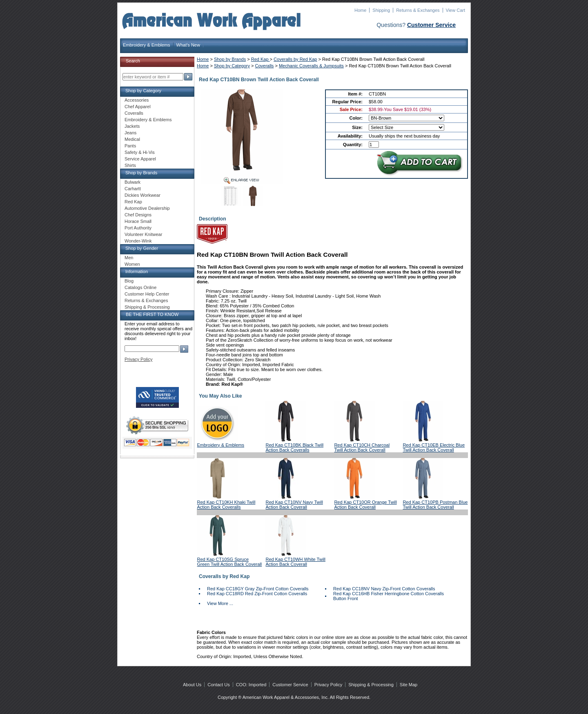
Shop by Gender (142, 248)
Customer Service (431, 25)
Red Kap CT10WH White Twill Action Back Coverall (295, 562)
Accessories (137, 100)
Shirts (130, 165)
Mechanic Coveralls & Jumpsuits (311, 66)
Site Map (409, 685)
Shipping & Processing (147, 307)
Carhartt (133, 189)
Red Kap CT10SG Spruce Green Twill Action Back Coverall (230, 562)
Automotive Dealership (147, 208)
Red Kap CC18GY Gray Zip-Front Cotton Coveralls (258, 589)
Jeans (130, 133)
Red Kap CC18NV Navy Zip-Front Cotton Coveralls (384, 589)
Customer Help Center (147, 294)
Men (129, 258)
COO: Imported (251, 685)
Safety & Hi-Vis (140, 152)
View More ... (220, 603)
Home (360, 10)
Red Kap (261, 59)
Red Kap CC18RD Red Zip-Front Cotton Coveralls (257, 594)
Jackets (132, 126)
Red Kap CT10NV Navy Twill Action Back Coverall (294, 505)
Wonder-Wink (138, 241)
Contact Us (218, 685)
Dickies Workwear (143, 195)
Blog (129, 281)
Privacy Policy (138, 359)
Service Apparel (140, 159)
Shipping (381, 10)
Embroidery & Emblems (147, 45)
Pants (130, 146)
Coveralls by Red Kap (295, 59)
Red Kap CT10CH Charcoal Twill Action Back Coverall (362, 447)
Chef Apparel (138, 107)
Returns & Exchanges (418, 10)
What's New (188, 45)
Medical (132, 139)
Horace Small (138, 221)
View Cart (455, 10)
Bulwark (133, 182)
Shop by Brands (230, 59)
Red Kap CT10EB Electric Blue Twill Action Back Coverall (434, 447)
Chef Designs (138, 215)
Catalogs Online (140, 287)
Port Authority (138, 228)
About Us (192, 685)
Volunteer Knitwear (143, 234)
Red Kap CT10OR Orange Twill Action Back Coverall (365, 505)
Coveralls (265, 66)
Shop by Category (232, 66)
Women (132, 264)
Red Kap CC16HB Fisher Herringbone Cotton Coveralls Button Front (389, 596)
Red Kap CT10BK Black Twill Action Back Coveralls (294, 447)
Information (137, 271)
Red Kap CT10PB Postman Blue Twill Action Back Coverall (435, 505)
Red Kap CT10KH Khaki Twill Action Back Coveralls (226, 505)
